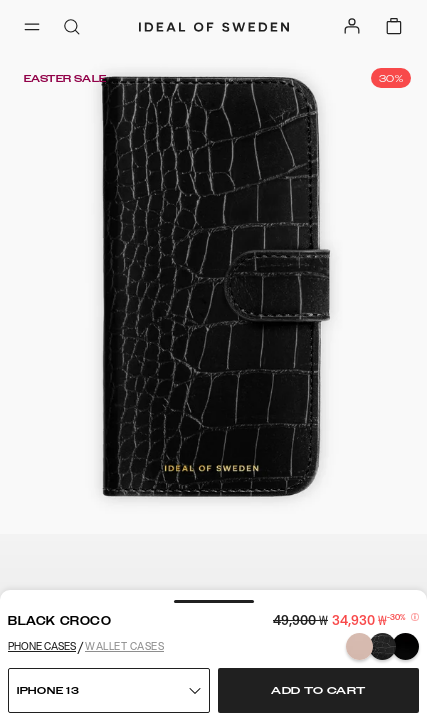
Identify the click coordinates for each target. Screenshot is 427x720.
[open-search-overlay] (72, 28)
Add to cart (318, 691)
